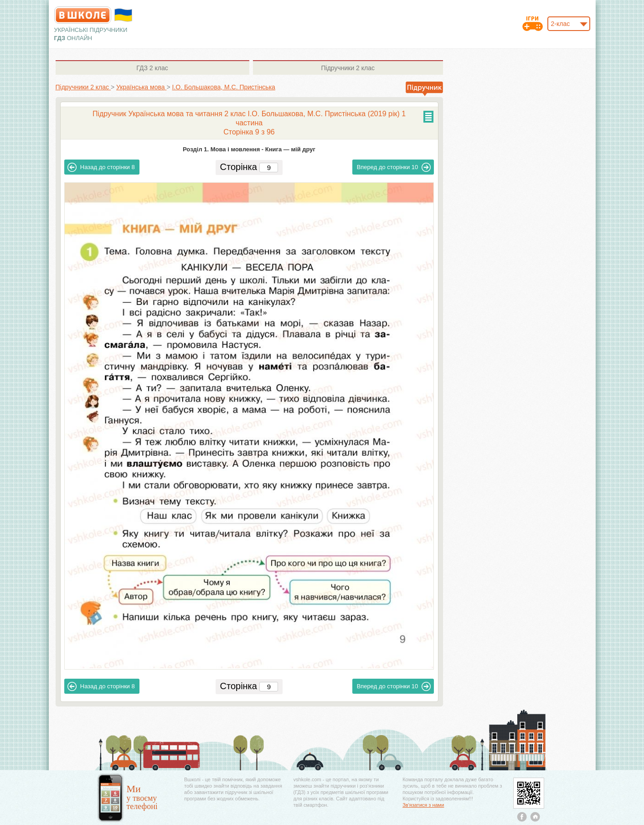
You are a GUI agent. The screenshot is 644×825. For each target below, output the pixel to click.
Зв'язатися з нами (423, 805)
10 (394, 167)
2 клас (152, 68)
